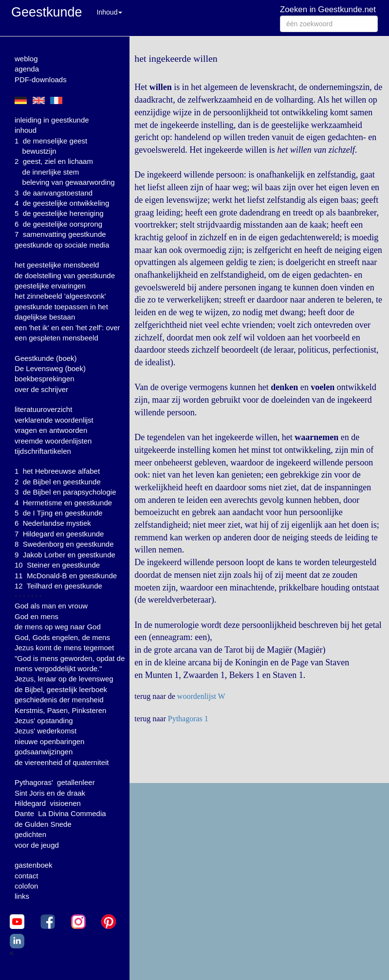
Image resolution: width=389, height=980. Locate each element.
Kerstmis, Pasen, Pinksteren (60, 710)
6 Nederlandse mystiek (53, 523)
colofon (26, 886)
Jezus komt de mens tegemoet (64, 648)
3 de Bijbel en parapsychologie (65, 492)
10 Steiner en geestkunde (57, 565)
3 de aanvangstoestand (54, 193)
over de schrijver (41, 389)
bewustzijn (39, 151)
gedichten (30, 834)
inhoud (26, 130)
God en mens (37, 616)
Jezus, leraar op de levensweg (64, 679)
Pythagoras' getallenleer (55, 782)
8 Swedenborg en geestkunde (64, 544)
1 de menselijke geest (51, 141)
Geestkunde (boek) (46, 358)
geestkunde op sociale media (62, 245)
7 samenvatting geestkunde (60, 234)
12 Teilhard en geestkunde (58, 586)
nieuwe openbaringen (49, 741)
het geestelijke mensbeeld (57, 265)
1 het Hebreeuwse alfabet (57, 471)
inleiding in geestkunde (52, 120)
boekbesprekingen (45, 379)
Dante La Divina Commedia (60, 813)
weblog (26, 59)
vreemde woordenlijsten (53, 441)
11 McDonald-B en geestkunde (66, 576)
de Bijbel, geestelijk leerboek (61, 689)
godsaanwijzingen (44, 752)
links (22, 896)
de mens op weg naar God (58, 627)
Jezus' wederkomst (46, 731)
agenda (27, 69)
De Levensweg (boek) (50, 368)
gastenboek (34, 865)
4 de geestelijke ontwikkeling (62, 203)
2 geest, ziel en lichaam (54, 161)
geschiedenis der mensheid (59, 700)
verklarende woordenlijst (54, 420)
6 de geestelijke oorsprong (58, 224)
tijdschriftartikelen (43, 451)
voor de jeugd (37, 845)
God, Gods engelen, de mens (62, 637)
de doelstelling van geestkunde (65, 276)
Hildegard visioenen (48, 803)
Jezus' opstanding (44, 721)
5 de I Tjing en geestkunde (59, 513)
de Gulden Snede (43, 824)
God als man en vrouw (51, 606)
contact (26, 876)
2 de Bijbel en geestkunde (58, 482)
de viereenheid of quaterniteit (62, 762)
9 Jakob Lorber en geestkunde (65, 555)
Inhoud (110, 12)
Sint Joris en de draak (50, 793)
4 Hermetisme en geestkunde (63, 503)
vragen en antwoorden (51, 430)
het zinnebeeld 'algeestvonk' (60, 296)
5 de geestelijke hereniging (59, 213)
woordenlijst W (201, 696)
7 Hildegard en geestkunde (59, 534)
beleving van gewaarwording (69, 182)
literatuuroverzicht (43, 409)
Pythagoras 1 (188, 719)
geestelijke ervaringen (50, 286)
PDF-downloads (41, 80)
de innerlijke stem (51, 172)
